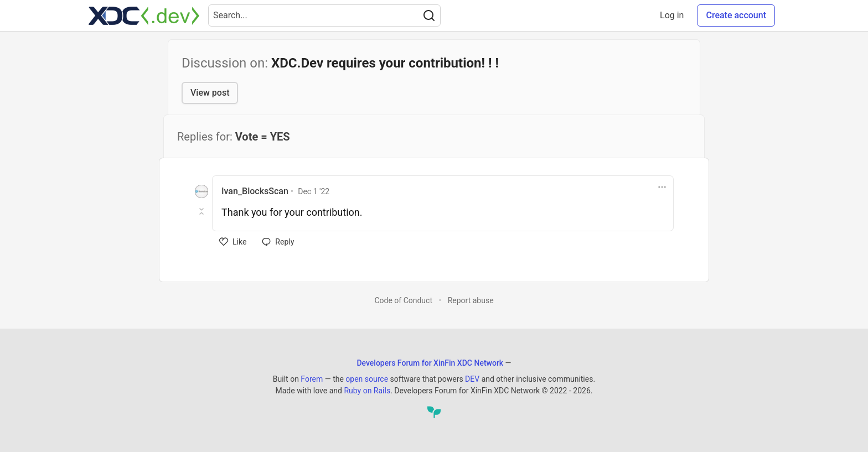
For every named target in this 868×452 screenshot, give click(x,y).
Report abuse (471, 300)
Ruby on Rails (367, 391)
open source (367, 379)
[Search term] (324, 15)
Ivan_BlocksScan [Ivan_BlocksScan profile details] (255, 191)
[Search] (429, 15)
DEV (472, 379)
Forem (312, 379)
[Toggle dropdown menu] (662, 187)
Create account (736, 15)
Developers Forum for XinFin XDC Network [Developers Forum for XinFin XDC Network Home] (430, 363)
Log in (672, 15)
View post (210, 93)
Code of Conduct (403, 300)
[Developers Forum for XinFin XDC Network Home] (144, 15)
